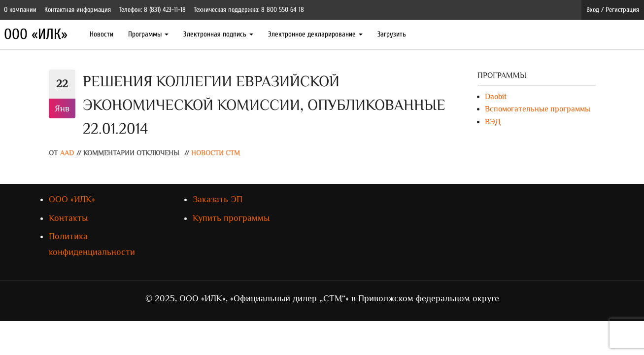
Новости (102, 34)
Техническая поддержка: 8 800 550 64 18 (249, 10)
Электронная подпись (218, 34)
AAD (67, 153)
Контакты (68, 218)
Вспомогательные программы (538, 109)
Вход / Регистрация (613, 10)
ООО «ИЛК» (36, 34)
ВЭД (493, 122)
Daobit (496, 97)
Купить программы (231, 218)
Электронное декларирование (315, 34)
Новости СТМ (216, 153)
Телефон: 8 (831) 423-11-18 (152, 10)
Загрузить (392, 34)
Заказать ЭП (218, 199)
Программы (148, 34)
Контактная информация (78, 10)
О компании (20, 10)
